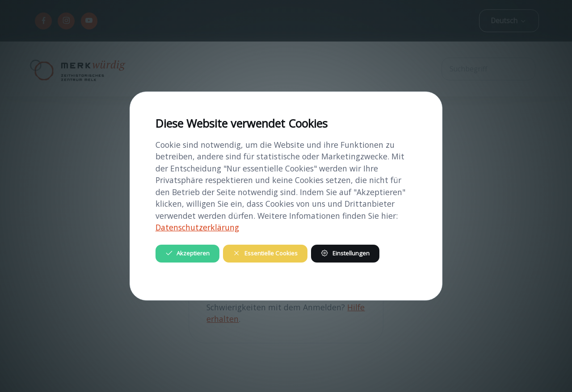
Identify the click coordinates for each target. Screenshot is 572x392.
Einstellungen (345, 253)
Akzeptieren (187, 253)
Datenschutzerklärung (197, 227)
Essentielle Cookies (265, 253)
